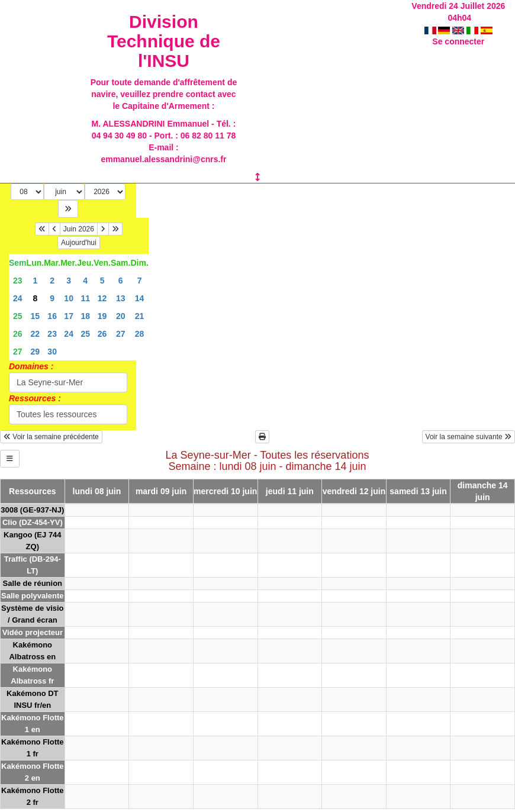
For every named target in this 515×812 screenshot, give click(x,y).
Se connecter (458, 30)
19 (102, 316)
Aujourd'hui (79, 243)
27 (121, 334)
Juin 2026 (79, 229)
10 (69, 298)
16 (52, 316)
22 (36, 334)
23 (18, 281)
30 (52, 352)
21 (140, 316)
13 (121, 298)
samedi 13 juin (418, 491)
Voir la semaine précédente (51, 437)
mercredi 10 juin (225, 491)
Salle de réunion (33, 583)
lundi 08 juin (97, 491)
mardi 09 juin (161, 491)
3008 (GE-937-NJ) (32, 510)
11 (85, 298)
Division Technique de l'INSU (164, 41)
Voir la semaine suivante (469, 437)
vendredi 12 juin (354, 491)
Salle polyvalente (33, 596)
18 (85, 316)
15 (36, 316)
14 (140, 298)
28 (140, 334)
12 (102, 298)
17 (69, 316)
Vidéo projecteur (33, 632)
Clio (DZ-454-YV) (33, 522)
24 (18, 298)
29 (36, 352)
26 (18, 334)
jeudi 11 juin (290, 491)
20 (121, 316)
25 (18, 316)
